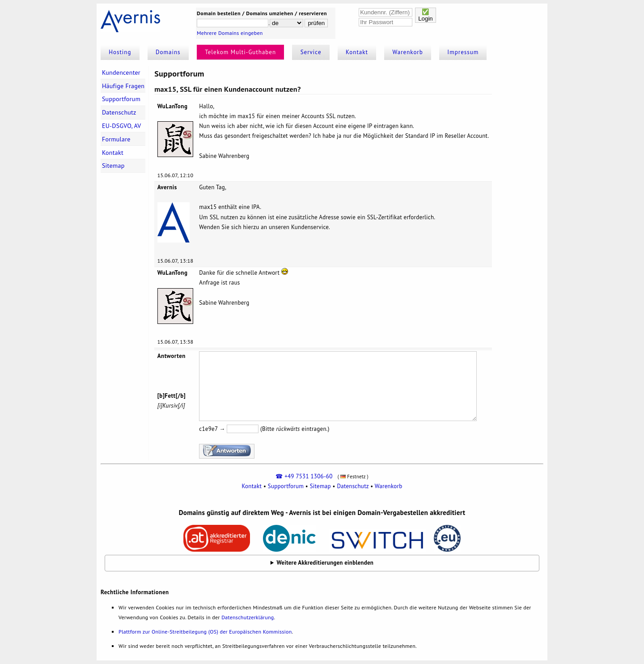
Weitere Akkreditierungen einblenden (325, 563)
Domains (168, 52)
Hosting (120, 52)
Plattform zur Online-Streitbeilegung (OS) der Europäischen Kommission (205, 632)
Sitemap (113, 166)
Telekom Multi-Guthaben (240, 52)
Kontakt (357, 52)
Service (311, 52)
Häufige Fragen (123, 86)
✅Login (426, 15)
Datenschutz (119, 112)
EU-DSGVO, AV (122, 126)
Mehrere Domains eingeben (230, 33)
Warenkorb (408, 52)
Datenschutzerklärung (248, 617)
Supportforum (121, 99)
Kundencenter (121, 72)
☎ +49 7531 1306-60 (304, 476)
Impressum (463, 52)
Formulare (116, 139)
